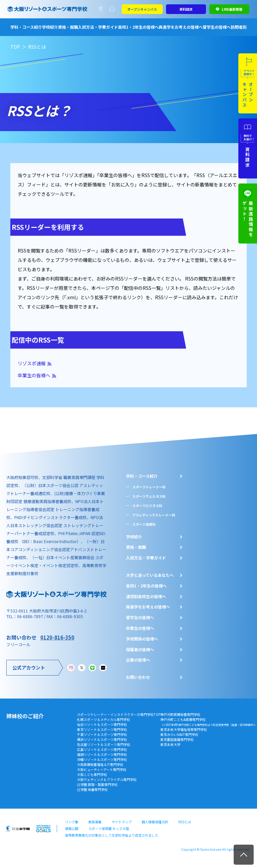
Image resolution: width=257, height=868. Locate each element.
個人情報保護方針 (155, 822)
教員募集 (95, 822)
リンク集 (72, 822)
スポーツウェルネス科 (149, 496)
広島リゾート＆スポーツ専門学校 (102, 749)
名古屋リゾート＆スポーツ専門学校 (104, 744)
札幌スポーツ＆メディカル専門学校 (103, 719)
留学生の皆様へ (217, 27)
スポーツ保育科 (144, 524)
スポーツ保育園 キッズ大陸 (109, 828)
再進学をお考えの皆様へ (181, 27)
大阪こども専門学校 (92, 774)
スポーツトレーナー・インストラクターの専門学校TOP (119, 714)
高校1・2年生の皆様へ (138, 27)
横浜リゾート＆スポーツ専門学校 (102, 739)
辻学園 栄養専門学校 (92, 789)
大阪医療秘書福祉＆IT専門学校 (100, 764)
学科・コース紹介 (26, 27)
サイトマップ (122, 822)
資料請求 (186, 9)
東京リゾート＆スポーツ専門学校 (102, 729)
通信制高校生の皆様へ (146, 596)
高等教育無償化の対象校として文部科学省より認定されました (112, 835)
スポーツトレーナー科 (149, 487)
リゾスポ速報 (32, 363)
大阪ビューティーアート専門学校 (102, 769)
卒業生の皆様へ (34, 375)
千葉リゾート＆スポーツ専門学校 (102, 734)
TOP (15, 47)
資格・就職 (68, 27)
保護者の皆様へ (140, 649)
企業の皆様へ (138, 660)
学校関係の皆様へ (142, 639)
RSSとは (185, 822)
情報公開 (72, 828)
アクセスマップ (102, 9)
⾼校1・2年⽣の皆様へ (146, 586)
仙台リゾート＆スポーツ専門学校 (102, 724)
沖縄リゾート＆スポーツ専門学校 (102, 759)
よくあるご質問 (113, 9)
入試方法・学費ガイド (98, 27)
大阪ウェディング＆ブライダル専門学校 (107, 779)
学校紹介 (50, 27)
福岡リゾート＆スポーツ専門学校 (102, 754)
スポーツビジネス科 (147, 506)
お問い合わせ (138, 677)
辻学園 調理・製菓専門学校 (97, 784)
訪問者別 (239, 27)
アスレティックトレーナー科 (154, 515)
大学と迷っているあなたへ (150, 575)
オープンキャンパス (142, 9)
